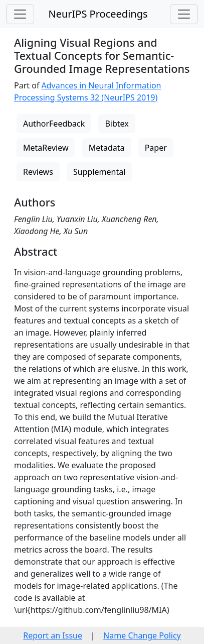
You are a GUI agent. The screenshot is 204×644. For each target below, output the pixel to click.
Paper (156, 148)
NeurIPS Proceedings (98, 14)
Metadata (107, 148)
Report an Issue (53, 635)
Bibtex (117, 124)
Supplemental (99, 172)
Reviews (38, 172)
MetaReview (46, 148)
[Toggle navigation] (20, 14)
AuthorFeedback (54, 124)
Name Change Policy (142, 635)
